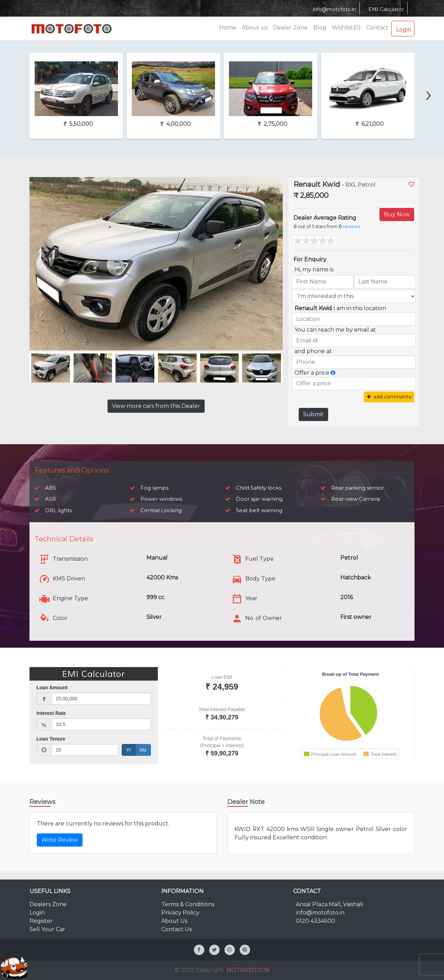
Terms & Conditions (188, 904)
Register (41, 921)
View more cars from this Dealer (156, 406)
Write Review (60, 840)
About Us (174, 921)
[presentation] (429, 82)
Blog (320, 28)
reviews (351, 226)
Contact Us (177, 929)
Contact (377, 28)
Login (403, 28)
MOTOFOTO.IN (248, 970)
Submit (313, 414)
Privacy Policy (180, 913)
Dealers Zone (48, 904)
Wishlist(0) (346, 28)
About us (255, 28)
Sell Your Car (47, 929)
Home (228, 28)
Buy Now (397, 214)
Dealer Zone (290, 28)
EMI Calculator (385, 9)
